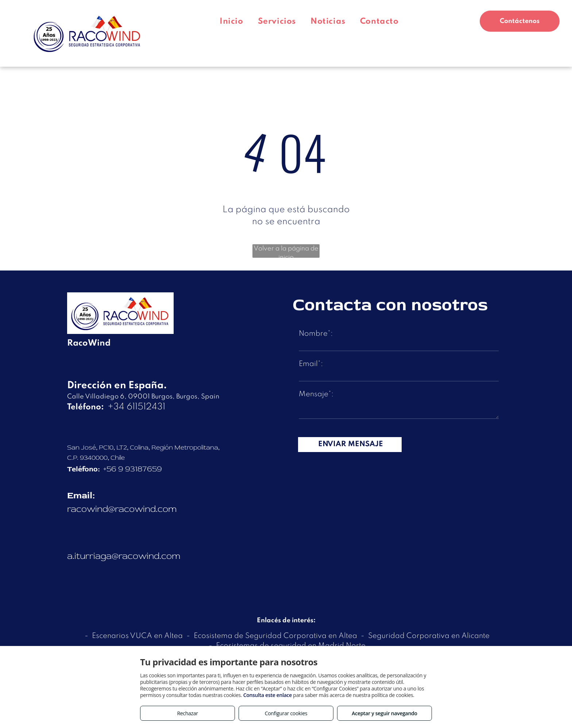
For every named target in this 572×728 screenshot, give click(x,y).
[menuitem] (231, 22)
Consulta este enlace (268, 695)
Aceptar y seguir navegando (384, 713)
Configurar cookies (286, 713)
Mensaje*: (316, 394)
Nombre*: (316, 334)
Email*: (311, 364)
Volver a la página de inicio (286, 252)
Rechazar (187, 713)
